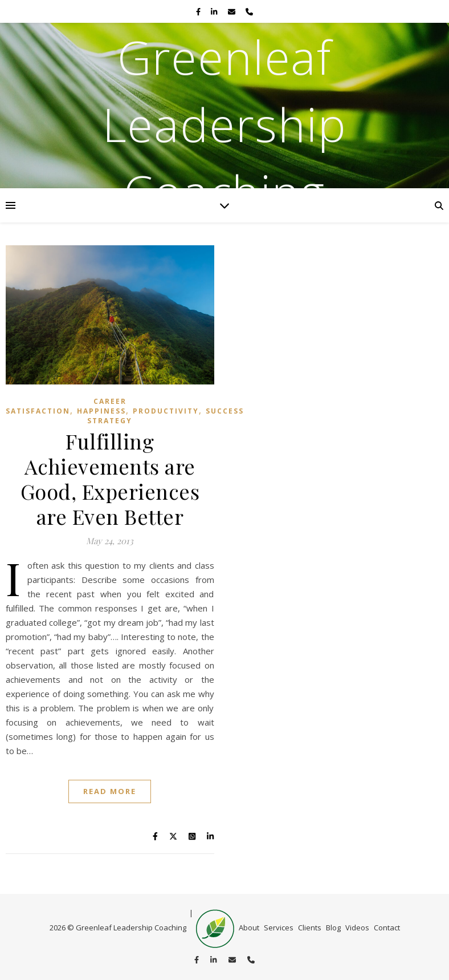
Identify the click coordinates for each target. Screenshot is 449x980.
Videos (357, 928)
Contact (387, 928)
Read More (110, 791)
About (249, 928)
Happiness (101, 411)
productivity (166, 411)
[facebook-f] (199, 11)
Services (279, 928)
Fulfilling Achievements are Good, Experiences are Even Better (110, 479)
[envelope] (232, 11)
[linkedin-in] (215, 11)
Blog (333, 928)
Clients (310, 928)
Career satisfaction (66, 406)
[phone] (249, 11)
